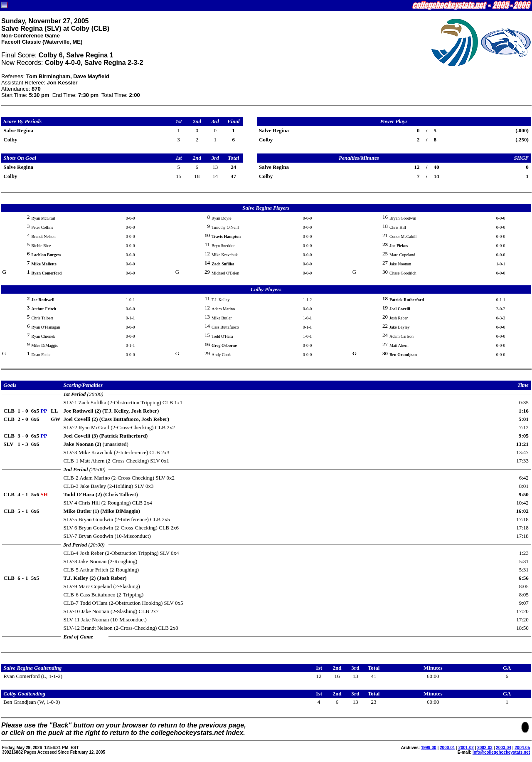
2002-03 (485, 748)
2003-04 (504, 748)
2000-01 (447, 748)
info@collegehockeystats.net (501, 752)
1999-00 (429, 748)
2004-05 (522, 748)
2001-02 (466, 748)
